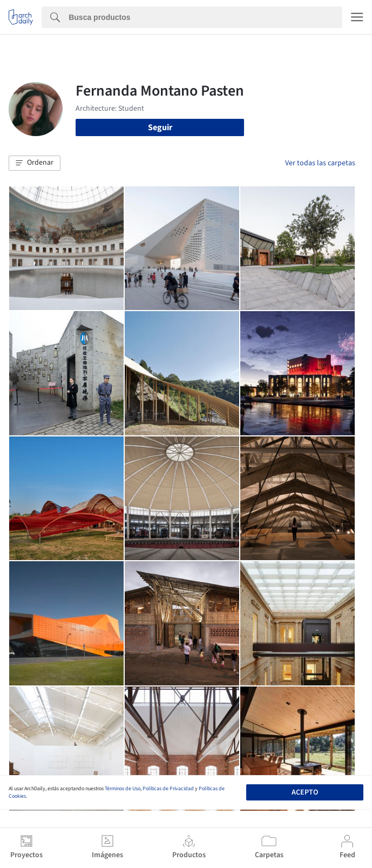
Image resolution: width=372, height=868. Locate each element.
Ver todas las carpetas (320, 163)
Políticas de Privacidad (168, 789)
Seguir (160, 127)
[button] (35, 163)
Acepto (305, 792)
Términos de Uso (123, 789)
